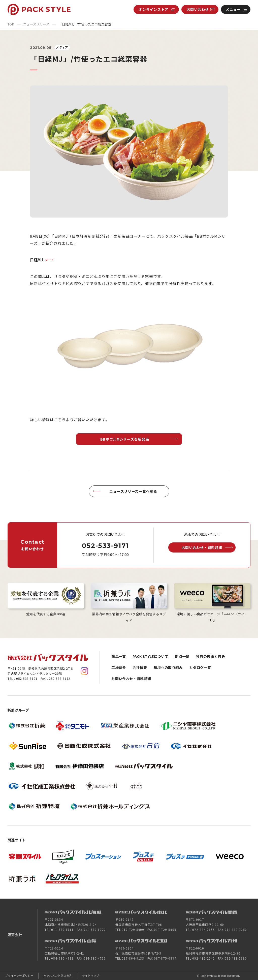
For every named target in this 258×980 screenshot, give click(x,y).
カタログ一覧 (200, 667)
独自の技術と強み (211, 656)
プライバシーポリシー (19, 975)
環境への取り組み (168, 667)
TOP (11, 24)
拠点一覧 (182, 656)
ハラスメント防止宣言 (58, 975)
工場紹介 (119, 667)
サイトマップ (91, 975)
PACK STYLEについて (150, 656)
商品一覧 (119, 656)
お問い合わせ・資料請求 (131, 679)
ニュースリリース (36, 24)
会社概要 (140, 667)
